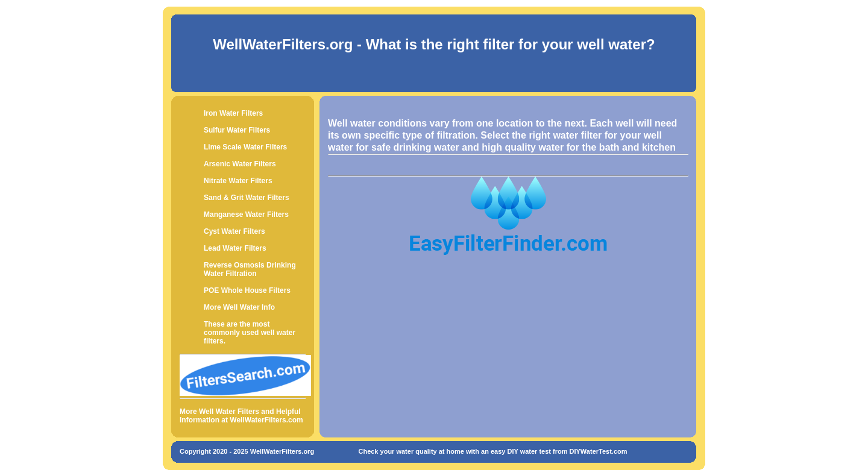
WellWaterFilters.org (283, 44)
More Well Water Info (239, 307)
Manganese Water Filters (246, 215)
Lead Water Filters (235, 248)
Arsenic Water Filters (240, 164)
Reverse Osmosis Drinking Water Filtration (250, 269)
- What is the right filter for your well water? (504, 44)
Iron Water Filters (233, 113)
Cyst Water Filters (234, 231)
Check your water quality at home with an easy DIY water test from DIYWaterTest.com (492, 451)
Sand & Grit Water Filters (247, 198)
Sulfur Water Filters (237, 130)
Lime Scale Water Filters (245, 147)
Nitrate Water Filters (238, 181)
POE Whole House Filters (247, 290)
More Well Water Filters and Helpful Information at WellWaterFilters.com (241, 416)
